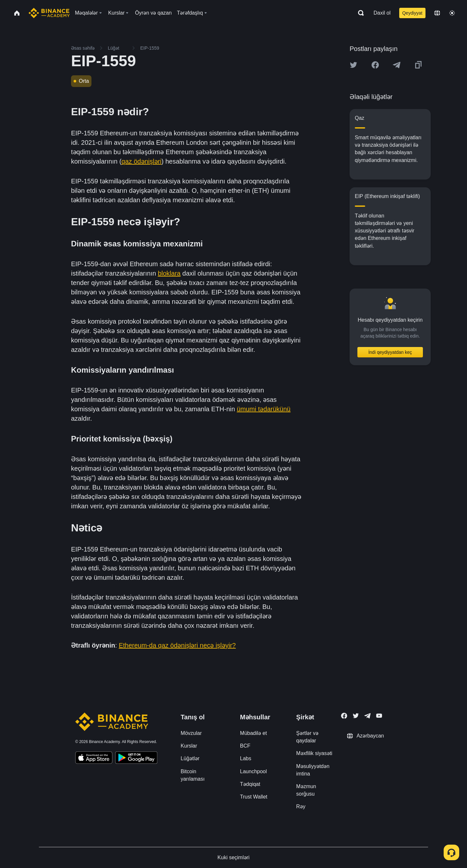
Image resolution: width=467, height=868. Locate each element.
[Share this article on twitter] (353, 65)
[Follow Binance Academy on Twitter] (356, 716)
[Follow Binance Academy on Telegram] (367, 716)
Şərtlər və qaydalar (307, 737)
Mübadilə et (253, 733)
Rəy (301, 806)
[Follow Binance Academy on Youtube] (379, 716)
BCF (245, 746)
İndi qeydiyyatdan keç (390, 352)
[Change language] (437, 13)
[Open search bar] (359, 13)
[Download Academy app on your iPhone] (94, 759)
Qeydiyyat (412, 13)
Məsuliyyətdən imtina (313, 770)
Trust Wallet (254, 797)
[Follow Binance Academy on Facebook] (344, 716)
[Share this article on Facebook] (375, 65)
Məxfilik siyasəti (314, 753)
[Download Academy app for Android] (136, 759)
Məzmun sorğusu (306, 790)
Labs (246, 758)
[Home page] (49, 13)
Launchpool (253, 771)
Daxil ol (382, 13)
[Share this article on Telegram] (397, 65)
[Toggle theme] (452, 13)
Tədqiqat (250, 784)
